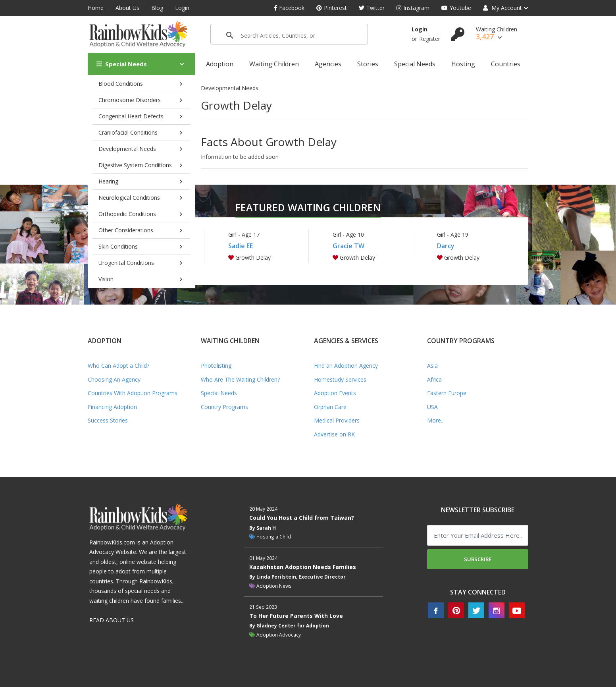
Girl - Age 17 (244, 234)
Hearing (108, 181)
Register (430, 39)
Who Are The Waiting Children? (240, 379)
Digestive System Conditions (135, 165)
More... (436, 420)
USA (432, 407)
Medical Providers (337, 420)
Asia (432, 366)
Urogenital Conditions (126, 263)
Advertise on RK (334, 434)
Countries (506, 64)
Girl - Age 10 (348, 234)
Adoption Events (335, 393)
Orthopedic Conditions (127, 214)
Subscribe (478, 559)
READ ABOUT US (112, 620)
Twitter (372, 8)
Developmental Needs (127, 149)
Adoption (220, 64)
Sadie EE (241, 246)
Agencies (328, 64)
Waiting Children (274, 64)
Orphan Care (330, 407)
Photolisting (216, 366)
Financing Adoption (112, 407)
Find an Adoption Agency (346, 366)
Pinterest (332, 8)
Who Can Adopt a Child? (118, 366)
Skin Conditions (118, 246)
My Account (502, 8)
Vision (106, 279)
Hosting (463, 64)
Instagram (413, 8)
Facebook (289, 8)
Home (96, 8)
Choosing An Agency (114, 379)
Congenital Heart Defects (131, 116)
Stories (368, 64)
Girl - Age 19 (453, 234)
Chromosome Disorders (130, 100)
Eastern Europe (447, 393)
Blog (157, 8)
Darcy (446, 246)
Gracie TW (348, 246)
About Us (127, 8)
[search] (278, 35)
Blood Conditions (121, 84)
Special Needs (122, 64)
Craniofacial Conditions (128, 132)
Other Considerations (126, 230)
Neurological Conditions (129, 198)
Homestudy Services (340, 379)
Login (182, 8)
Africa (434, 379)
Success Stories (108, 420)
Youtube (456, 8)
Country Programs (224, 407)
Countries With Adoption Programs (133, 393)
